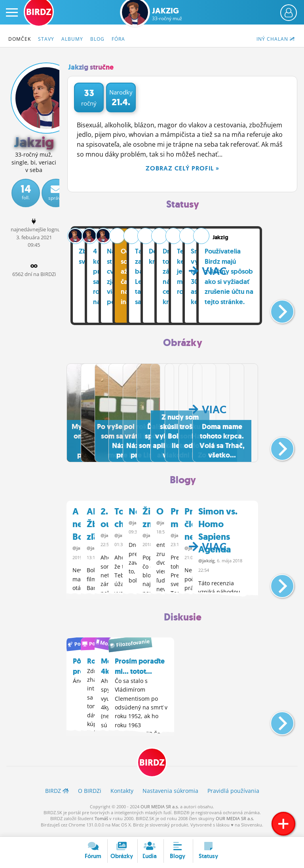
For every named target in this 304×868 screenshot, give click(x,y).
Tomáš (101, 823)
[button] (276, 309)
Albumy (72, 39)
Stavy (46, 39)
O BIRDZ (90, 795)
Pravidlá (233, 795)
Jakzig (167, 14)
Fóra (118, 39)
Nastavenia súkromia (170, 795)
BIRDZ (152, 767)
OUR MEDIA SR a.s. (160, 811)
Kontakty (122, 795)
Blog (97, 39)
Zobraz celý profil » (182, 168)
